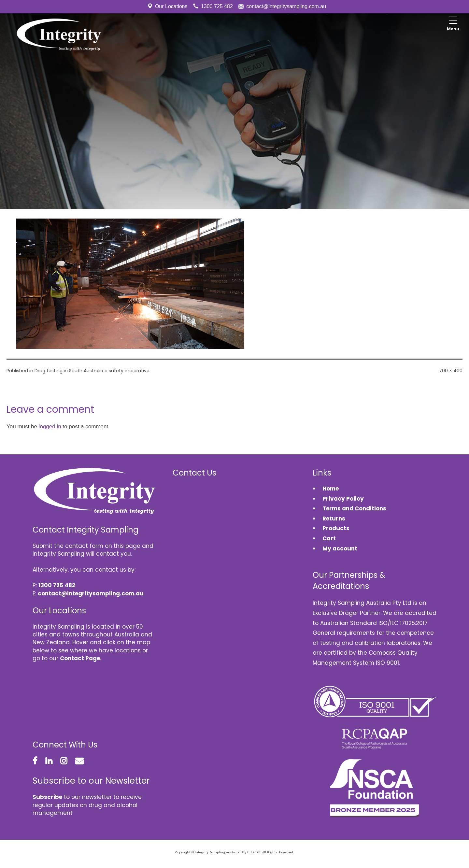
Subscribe (47, 797)
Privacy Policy (343, 499)
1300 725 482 (217, 6)
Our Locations (171, 6)
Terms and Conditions (354, 508)
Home (331, 489)
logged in (50, 427)
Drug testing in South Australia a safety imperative (92, 371)
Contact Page (80, 658)
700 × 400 (451, 371)
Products (336, 528)
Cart (329, 538)
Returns (334, 519)
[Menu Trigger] (453, 24)
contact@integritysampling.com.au (286, 6)
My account (340, 548)
